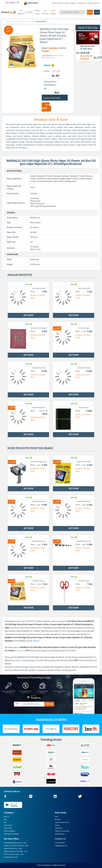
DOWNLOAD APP (94, 3)
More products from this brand (30, 448)
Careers (57, 825)
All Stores (58, 820)
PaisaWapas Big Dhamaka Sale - (15, 843)
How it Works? (8, 825)
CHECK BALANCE (58, 3)
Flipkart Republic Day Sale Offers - (16, 851)
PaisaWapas (46, 865)
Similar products (20, 275)
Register (90, 12)
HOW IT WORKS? (71, 3)
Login (97, 12)
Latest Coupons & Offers (62, 822)
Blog (5, 820)
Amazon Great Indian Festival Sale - (16, 846)
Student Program (60, 834)
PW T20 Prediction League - (14, 854)
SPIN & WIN (31, 3)
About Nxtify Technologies (11, 834)
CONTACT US (82, 3)
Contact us (60, 839)
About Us (7, 817)
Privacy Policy (8, 828)
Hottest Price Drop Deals (62, 831)
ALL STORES (29, 12)
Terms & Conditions (10, 831)
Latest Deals (59, 828)
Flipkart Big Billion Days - (13, 849)
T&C (45, 89)
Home (57, 817)
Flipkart (46, 51)
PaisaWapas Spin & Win (11, 857)
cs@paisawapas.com (61, 846)
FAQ (5, 822)
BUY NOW (46, 107)
